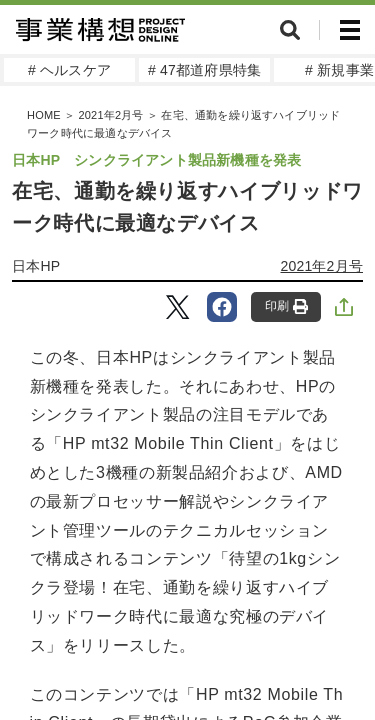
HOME (44, 115)
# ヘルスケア (69, 70)
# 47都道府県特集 (204, 70)
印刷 (286, 306)
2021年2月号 (110, 115)
